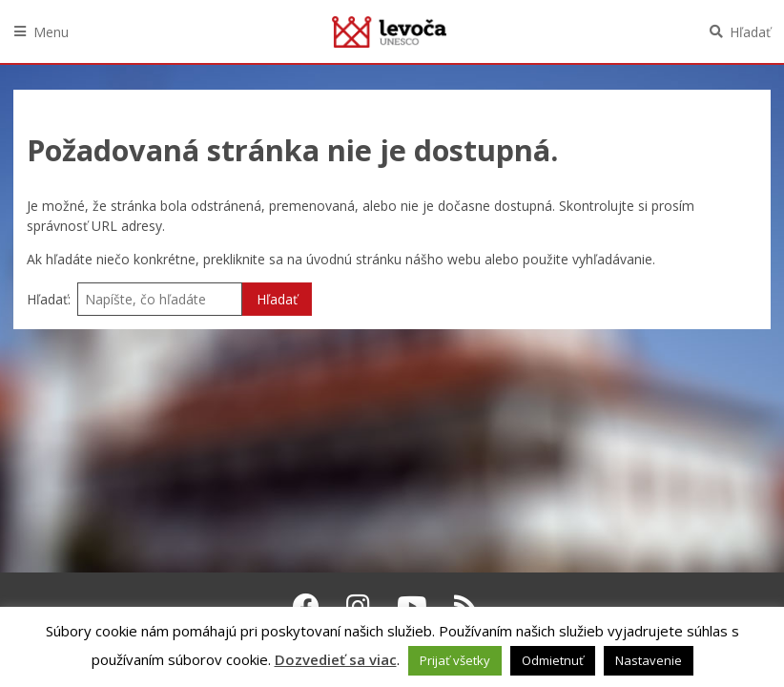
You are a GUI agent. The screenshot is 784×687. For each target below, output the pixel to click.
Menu (51, 32)
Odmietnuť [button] (553, 660)
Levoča (389, 31)
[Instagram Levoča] (358, 606)
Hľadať (750, 32)
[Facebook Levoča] (306, 606)
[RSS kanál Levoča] (466, 606)
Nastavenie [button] (649, 660)
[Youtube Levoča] (412, 606)
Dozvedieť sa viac (336, 659)
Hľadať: (49, 299)
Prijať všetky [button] (455, 660)
